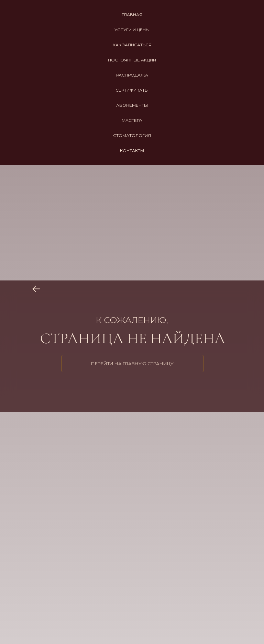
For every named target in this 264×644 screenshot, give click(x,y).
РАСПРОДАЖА (132, 75)
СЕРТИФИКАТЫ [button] (132, 90)
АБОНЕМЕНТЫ (132, 105)
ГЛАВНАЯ (132, 15)
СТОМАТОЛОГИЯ (132, 135)
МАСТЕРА (132, 120)
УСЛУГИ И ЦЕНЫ (132, 30)
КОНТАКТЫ (132, 151)
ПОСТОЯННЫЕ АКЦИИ (132, 60)
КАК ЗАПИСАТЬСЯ (132, 45)
